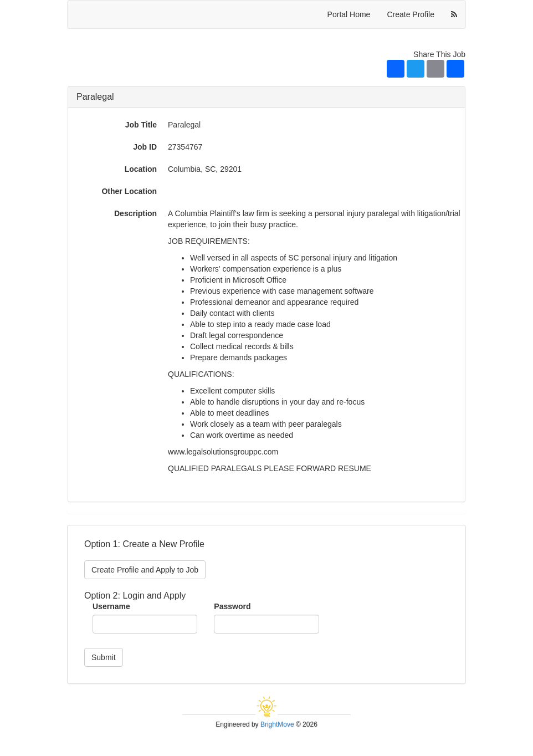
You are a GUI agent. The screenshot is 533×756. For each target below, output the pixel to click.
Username (111, 606)
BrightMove (277, 724)
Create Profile (411, 14)
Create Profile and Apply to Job (145, 570)
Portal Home (349, 14)
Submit (104, 657)
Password (232, 606)
